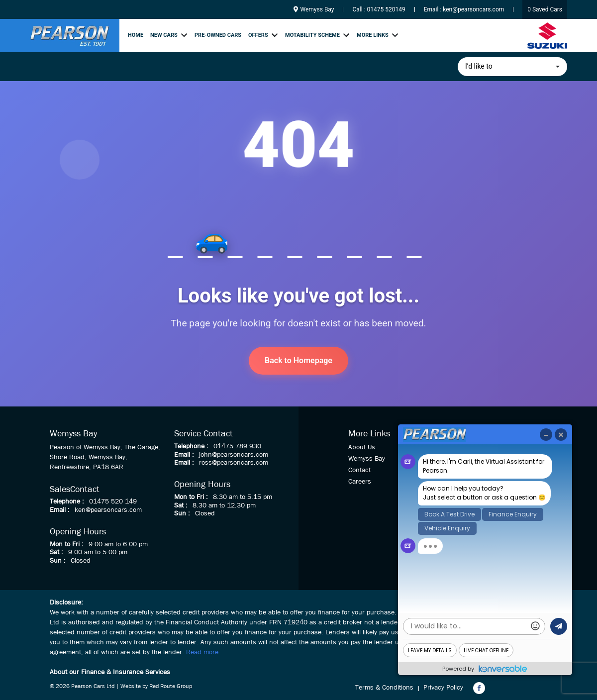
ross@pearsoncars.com (234, 463)
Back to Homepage (298, 360)
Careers (360, 482)
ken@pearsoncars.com (473, 9)
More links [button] (373, 35)
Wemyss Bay (314, 9)
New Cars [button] (164, 35)
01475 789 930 (237, 446)
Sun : (58, 561)
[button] (512, 67)
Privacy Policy (443, 688)
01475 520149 (386, 9)
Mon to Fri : (67, 544)
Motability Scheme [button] (312, 35)
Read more (202, 652)
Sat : (56, 552)
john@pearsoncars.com (234, 455)
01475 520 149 (113, 501)
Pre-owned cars (218, 35)
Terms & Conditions (384, 688)
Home (136, 35)
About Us (362, 447)
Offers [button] (258, 35)
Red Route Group (171, 687)
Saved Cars (545, 9)
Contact (359, 470)
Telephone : (67, 501)
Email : (60, 510)
